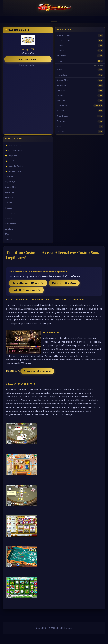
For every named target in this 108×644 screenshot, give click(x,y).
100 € (100, 56)
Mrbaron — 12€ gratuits (64, 283)
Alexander (61, 56)
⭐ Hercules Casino (13, 171)
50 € (100, 70)
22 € (100, 131)
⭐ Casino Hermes (13, 145)
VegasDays (62, 75)
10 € (101, 35)
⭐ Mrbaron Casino (13, 150)
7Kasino (61, 95)
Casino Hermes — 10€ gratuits (28, 283)
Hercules (61, 61)
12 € (101, 40)
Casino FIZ (62, 70)
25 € (100, 90)
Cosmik (60, 111)
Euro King (61, 121)
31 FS (100, 51)
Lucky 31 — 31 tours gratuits (26, 290)
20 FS (100, 61)
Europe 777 (62, 46)
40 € (100, 95)
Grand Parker (63, 116)
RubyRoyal (62, 90)
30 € (100, 121)
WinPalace (62, 85)
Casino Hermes (64, 35)
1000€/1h (98, 106)
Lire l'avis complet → (28, 65)
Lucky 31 (60, 51)
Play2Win (9, 239)
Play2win (61, 131)
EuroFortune (62, 106)
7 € (101, 126)
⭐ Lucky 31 (10, 161)
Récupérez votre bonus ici (37, 371)
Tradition (61, 101)
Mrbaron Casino (64, 40)
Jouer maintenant (28, 59)
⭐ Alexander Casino (14, 166)
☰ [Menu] (54, 19)
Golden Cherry (63, 80)
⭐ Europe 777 (11, 156)
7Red (59, 126)
